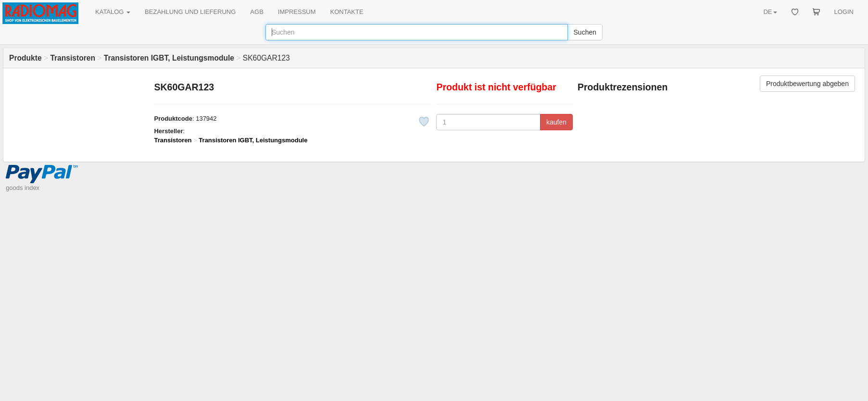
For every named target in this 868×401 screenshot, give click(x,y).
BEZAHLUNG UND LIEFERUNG (190, 12)
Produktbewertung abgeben (807, 84)
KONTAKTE (347, 12)
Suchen (585, 32)
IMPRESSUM (297, 12)
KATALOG (113, 12)
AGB (257, 12)
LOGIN (844, 12)
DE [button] (770, 12)
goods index (23, 188)
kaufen (556, 122)
